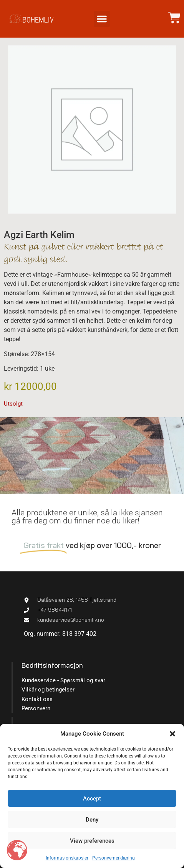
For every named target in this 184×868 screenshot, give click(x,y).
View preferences (92, 841)
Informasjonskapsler (67, 858)
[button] (172, 734)
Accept (92, 799)
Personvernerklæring (114, 858)
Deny (92, 820)
